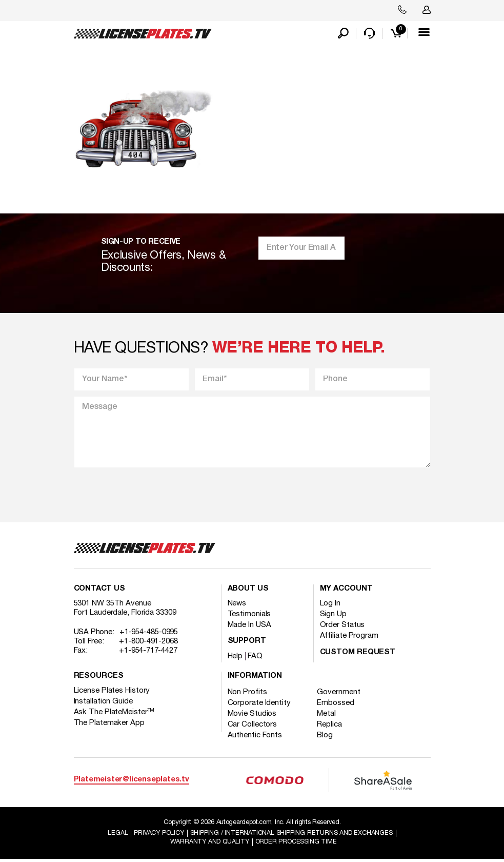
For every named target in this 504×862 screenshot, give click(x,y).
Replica (332, 727)
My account (346, 591)
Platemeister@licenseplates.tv (132, 782)
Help (235, 658)
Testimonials (249, 616)
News (237, 605)
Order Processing (297, 845)
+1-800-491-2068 (148, 643)
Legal (116, 835)
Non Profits (247, 694)
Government (341, 694)
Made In (249, 627)
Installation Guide (103, 703)
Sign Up (333, 616)
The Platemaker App (109, 725)
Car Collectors (253, 727)
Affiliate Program (349, 638)
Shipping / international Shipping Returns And (293, 835)
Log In (330, 605)
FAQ (255, 658)
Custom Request (358, 654)
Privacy (158, 835)
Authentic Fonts (255, 737)
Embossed (338, 705)
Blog (327, 737)
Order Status (342, 627)
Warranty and (209, 845)
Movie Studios (252, 716)
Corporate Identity (259, 705)
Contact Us (99, 591)
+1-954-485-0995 (149, 634)
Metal (329, 716)
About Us (248, 591)
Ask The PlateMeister (114, 714)
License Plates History (112, 693)
